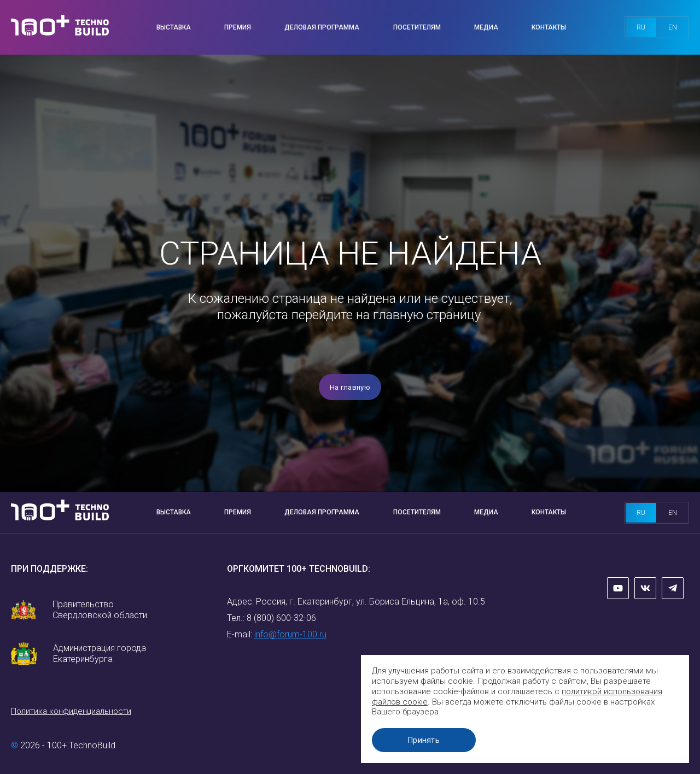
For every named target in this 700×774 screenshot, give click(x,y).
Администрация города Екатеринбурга (100, 653)
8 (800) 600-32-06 (281, 618)
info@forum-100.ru (290, 634)
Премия (238, 27)
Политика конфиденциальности (71, 711)
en (673, 27)
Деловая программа (322, 27)
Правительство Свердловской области (100, 610)
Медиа (486, 27)
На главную (350, 387)
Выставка (174, 27)
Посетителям (417, 27)
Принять (424, 740)
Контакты (549, 27)
